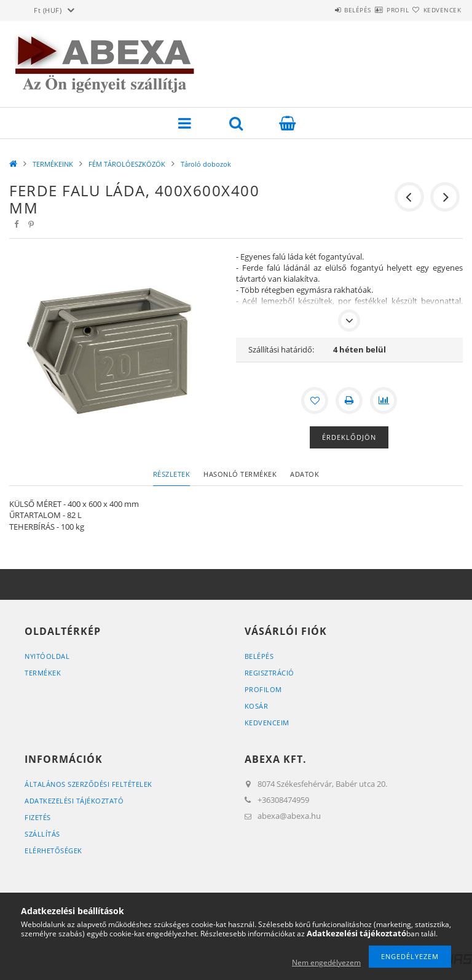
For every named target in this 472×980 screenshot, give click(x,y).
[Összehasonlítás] (383, 400)
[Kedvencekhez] (315, 400)
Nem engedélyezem (326, 962)
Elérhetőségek (53, 851)
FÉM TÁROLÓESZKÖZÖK (127, 164)
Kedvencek (435, 10)
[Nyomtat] (349, 400)
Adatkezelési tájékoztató (74, 801)
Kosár (257, 706)
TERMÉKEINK (53, 164)
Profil (376, 10)
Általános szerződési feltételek (88, 784)
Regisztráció (269, 673)
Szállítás (42, 834)
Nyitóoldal (47, 656)
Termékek (43, 673)
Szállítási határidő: (281, 349)
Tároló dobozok (206, 164)
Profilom (263, 689)
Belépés (321, 10)
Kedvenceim (267, 723)
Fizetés (38, 817)
